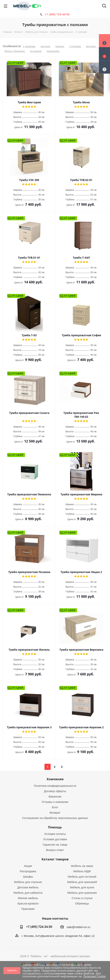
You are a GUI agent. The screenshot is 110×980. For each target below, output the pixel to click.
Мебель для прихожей (82, 882)
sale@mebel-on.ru (78, 927)
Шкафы (28, 877)
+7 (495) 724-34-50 (57, 14)
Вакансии (55, 796)
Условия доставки (55, 839)
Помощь (55, 827)
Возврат (55, 813)
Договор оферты (55, 791)
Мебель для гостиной (82, 877)
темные (60, 46)
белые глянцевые (15, 51)
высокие (91, 46)
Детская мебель (28, 887)
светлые (46, 46)
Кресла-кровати (28, 903)
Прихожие (28, 909)
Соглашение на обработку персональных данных (55, 818)
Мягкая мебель (28, 898)
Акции (28, 866)
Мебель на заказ (82, 866)
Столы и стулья (82, 898)
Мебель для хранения (82, 893)
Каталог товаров (55, 859)
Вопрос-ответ (55, 850)
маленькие (53, 51)
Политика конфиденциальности (55, 786)
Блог (55, 807)
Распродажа (28, 871)
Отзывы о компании (55, 802)
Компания (55, 779)
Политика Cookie (94, 976)
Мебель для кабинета (28, 893)
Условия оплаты (55, 834)
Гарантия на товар (55, 845)
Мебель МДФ (82, 871)
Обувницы (82, 903)
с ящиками (30, 46)
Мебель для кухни (82, 887)
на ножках (36, 51)
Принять (12, 970)
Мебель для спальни (28, 882)
